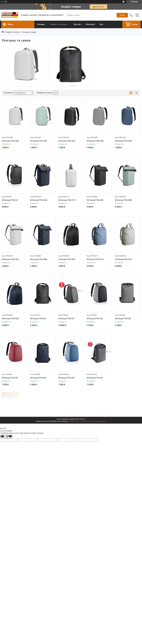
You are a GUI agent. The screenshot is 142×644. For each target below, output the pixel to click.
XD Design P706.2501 (67, 141)
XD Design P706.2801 (95, 200)
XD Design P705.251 (66, 319)
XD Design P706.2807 (123, 200)
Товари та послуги (58, 24)
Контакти (90, 24)
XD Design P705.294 (10, 378)
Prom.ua (83, 419)
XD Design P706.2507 (39, 141)
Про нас (77, 24)
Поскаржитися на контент (77, 421)
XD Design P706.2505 (123, 141)
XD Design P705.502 (123, 319)
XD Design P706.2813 (10, 259)
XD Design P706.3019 (123, 259)
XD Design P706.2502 (95, 141)
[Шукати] (122, 15)
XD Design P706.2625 (39, 200)
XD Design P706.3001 (67, 259)
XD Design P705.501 (38, 319)
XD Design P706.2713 (67, 200)
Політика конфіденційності (97, 421)
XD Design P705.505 (38, 378)
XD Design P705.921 (10, 200)
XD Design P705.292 (95, 319)
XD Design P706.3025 (10, 319)
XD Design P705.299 (66, 378)
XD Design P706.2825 (39, 259)
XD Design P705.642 (95, 378)
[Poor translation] (9, 437)
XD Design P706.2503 (10, 141)
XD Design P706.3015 (95, 259)
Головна (41, 24)
